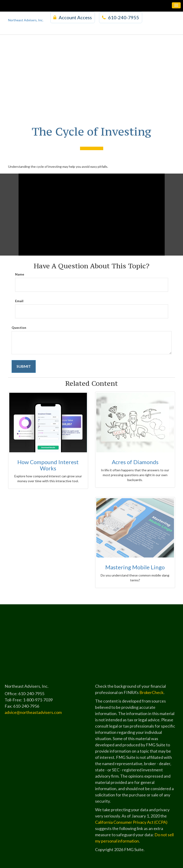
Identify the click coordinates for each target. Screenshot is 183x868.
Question (19, 328)
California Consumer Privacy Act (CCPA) (131, 822)
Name (20, 274)
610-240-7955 (121, 17)
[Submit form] (24, 366)
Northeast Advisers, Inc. (26, 20)
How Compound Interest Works (48, 465)
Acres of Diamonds (135, 462)
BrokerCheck (151, 692)
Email (19, 301)
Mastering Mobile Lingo (135, 567)
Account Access (73, 17)
